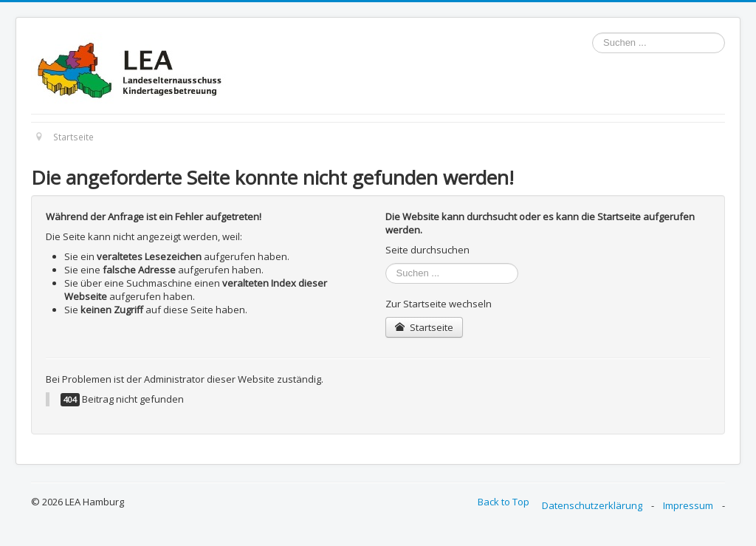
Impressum (688, 505)
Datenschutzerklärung (592, 505)
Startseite (424, 327)
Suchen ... (592, 33)
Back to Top (504, 502)
